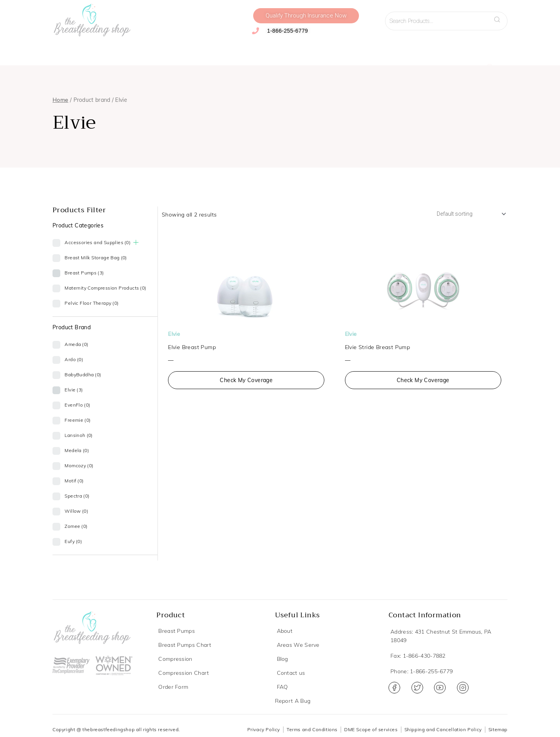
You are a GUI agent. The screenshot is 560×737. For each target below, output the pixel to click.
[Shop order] (467, 215)
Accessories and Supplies (198, 50)
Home (60, 100)
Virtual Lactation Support (347, 50)
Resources (407, 50)
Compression (131, 50)
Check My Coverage (246, 382)
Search (499, 17)
